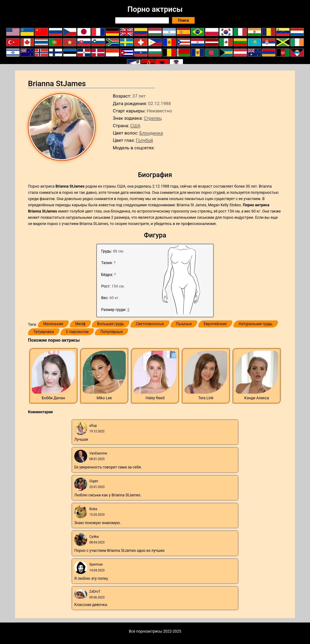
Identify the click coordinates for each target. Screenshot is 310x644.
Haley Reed (155, 398)
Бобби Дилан (53, 398)
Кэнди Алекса (257, 398)
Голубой (144, 140)
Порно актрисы (155, 9)
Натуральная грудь (256, 324)
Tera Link (206, 398)
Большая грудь (111, 324)
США (135, 126)
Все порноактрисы (146, 631)
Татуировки (44, 332)
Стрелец (153, 118)
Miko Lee (104, 398)
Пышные (184, 324)
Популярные (112, 332)
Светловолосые (150, 324)
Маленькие (53, 324)
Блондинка (151, 133)
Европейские (215, 324)
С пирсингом (77, 332)
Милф (80, 324)
